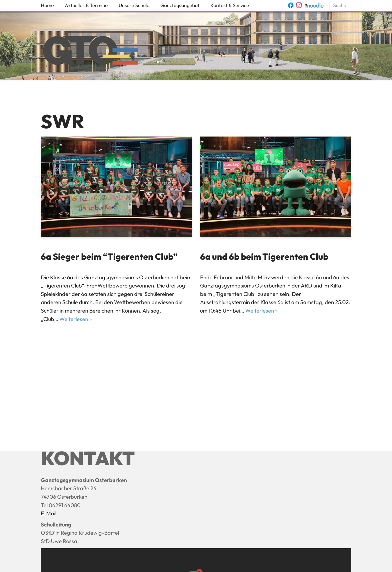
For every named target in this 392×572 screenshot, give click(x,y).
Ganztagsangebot (180, 5)
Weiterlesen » (76, 319)
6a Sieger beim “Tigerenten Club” (109, 256)
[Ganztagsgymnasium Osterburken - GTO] (91, 52)
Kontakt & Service (230, 5)
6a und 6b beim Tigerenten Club (264, 256)
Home (47, 5)
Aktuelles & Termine (86, 5)
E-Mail (49, 513)
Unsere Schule (134, 5)
